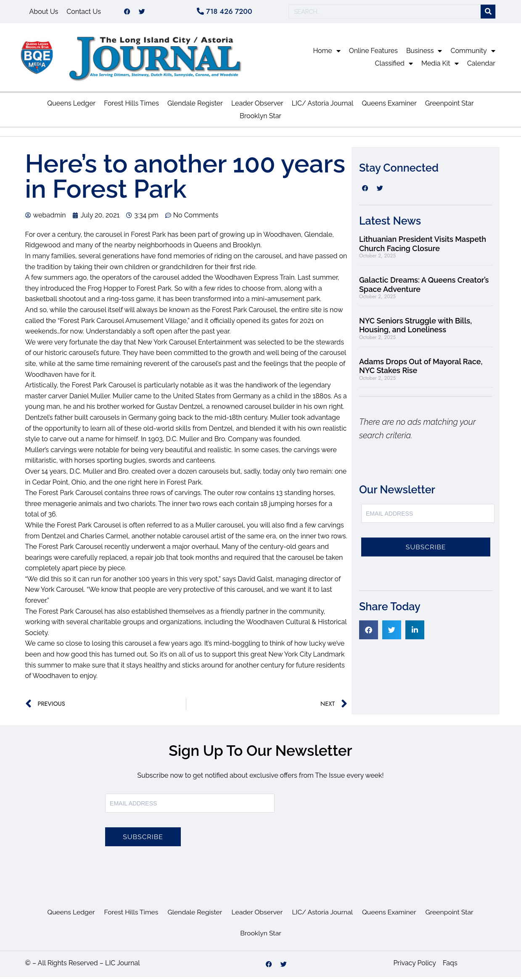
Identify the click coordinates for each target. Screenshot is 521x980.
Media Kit (440, 66)
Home (327, 54)
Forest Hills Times (131, 106)
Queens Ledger (71, 106)
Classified (394, 66)
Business (424, 54)
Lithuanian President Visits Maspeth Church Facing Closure (423, 247)
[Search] (488, 13)
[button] (369, 633)
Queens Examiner (389, 106)
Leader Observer (257, 106)
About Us (44, 13)
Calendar (481, 66)
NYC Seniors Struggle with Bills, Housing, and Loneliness (415, 328)
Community (473, 54)
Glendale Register (195, 106)
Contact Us (84, 13)
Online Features (373, 54)
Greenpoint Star (450, 106)
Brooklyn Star (260, 119)
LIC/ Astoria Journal (323, 106)
